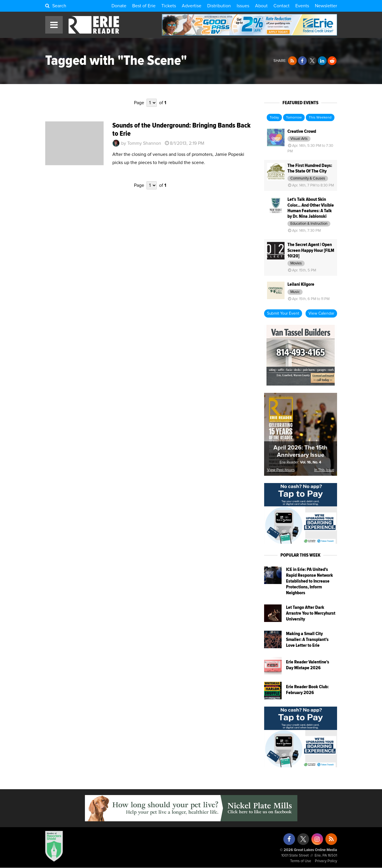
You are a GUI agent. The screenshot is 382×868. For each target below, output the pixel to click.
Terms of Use (301, 861)
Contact (281, 6)
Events (302, 6)
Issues (243, 6)
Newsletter (326, 6)
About (261, 6)
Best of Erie (144, 6)
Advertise (192, 6)
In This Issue (324, 470)
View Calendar (321, 313)
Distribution (219, 6)
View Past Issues (281, 470)
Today (274, 118)
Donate (119, 6)
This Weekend (320, 118)
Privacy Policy (326, 861)
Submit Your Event (283, 313)
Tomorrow (294, 118)
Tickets (169, 6)
